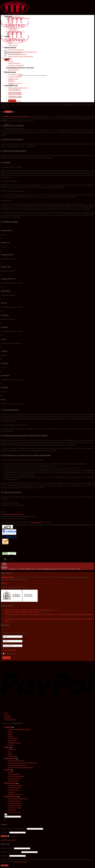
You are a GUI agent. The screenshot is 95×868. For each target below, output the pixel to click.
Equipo (10, 23)
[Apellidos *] (13, 641)
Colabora (7, 36)
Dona (10, 41)
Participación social (11, 85)
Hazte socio (12, 38)
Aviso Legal (8, 717)
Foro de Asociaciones (15, 92)
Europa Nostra (13, 27)
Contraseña (5, 832)
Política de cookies (10, 720)
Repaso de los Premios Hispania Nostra (21, 56)
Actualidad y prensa (14, 32)
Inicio (6, 713)
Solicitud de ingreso (14, 63)
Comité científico (13, 70)
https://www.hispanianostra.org (20, 116)
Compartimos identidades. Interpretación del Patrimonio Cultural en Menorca (28, 610)
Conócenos (8, 16)
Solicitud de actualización (16, 65)
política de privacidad (20, 862)
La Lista (11, 61)
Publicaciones (12, 29)
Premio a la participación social (18, 88)
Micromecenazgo (10, 72)
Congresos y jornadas (15, 94)
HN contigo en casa (14, 101)
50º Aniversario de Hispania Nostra (19, 18)
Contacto (7, 715)
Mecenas (11, 25)
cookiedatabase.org (36, 522)
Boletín (10, 43)
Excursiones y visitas (15, 97)
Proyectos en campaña (15, 74)
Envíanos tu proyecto (15, 83)
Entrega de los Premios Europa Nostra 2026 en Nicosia (22, 612)
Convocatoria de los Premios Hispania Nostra (22, 52)
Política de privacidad (9, 650)
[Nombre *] (13, 637)
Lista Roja (8, 59)
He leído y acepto (10, 654)
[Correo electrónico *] (13, 646)
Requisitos (12, 81)
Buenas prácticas (10, 47)
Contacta (11, 34)
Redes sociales (13, 45)
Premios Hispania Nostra (16, 50)
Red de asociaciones (14, 90)
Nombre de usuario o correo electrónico (14, 829)
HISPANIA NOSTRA (7, 577)
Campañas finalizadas (15, 76)
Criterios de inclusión (15, 68)
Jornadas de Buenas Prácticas (17, 54)
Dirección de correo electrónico (11, 852)
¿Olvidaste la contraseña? (9, 840)
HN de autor (12, 99)
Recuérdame (12, 836)
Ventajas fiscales (13, 79)
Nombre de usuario (7, 848)
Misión (10, 21)
